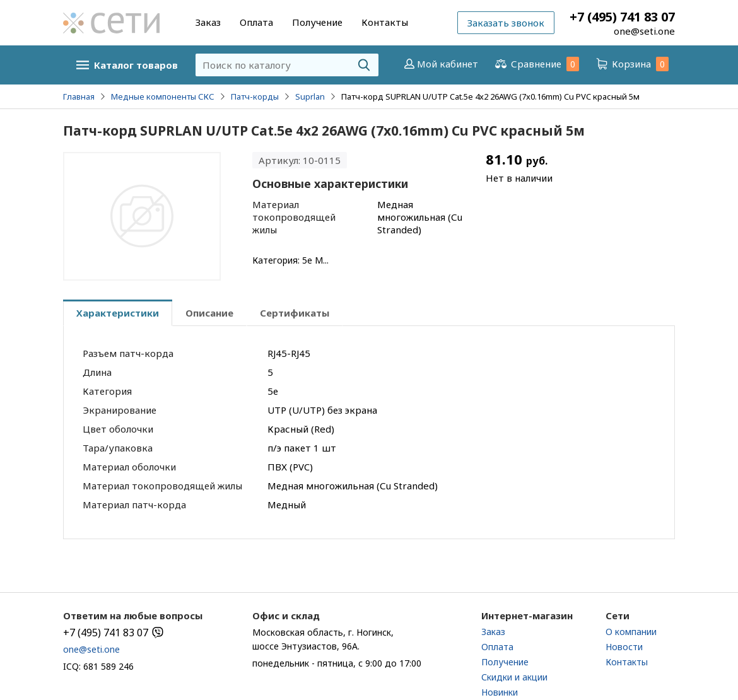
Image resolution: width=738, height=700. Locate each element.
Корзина (631, 64)
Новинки (500, 692)
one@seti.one (644, 31)
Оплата (256, 22)
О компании (631, 632)
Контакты (385, 22)
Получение (317, 22)
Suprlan (310, 96)
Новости (624, 647)
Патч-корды (255, 96)
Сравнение (536, 64)
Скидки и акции (514, 677)
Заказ (208, 22)
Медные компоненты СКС (163, 96)
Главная (79, 96)
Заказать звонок (506, 23)
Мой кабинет (440, 64)
